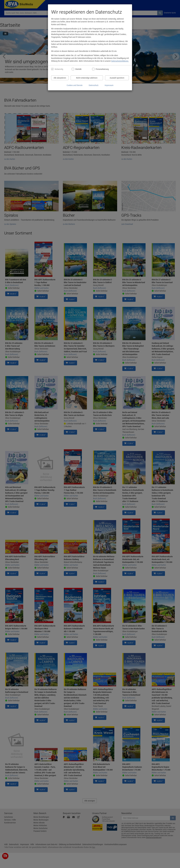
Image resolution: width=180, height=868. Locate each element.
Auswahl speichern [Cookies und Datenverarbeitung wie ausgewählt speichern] (117, 78)
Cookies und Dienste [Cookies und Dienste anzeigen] (75, 85)
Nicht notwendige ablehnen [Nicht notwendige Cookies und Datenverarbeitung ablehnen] (87, 78)
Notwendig (59, 69)
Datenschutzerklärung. (120, 61)
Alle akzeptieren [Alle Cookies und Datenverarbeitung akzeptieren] (60, 78)
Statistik (78, 69)
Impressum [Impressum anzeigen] (109, 85)
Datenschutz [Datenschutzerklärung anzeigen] (94, 85)
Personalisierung (102, 69)
